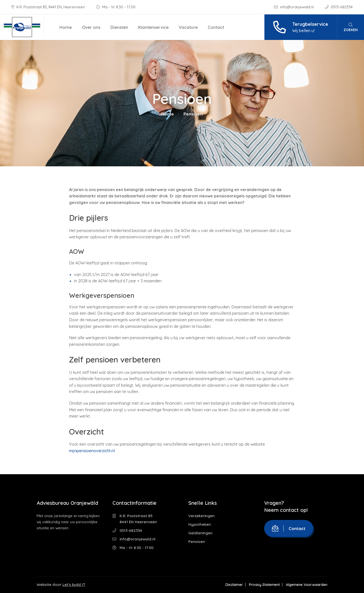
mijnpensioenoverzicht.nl (92, 451)
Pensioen (197, 542)
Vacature (188, 27)
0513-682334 (339, 7)
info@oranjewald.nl (294, 7)
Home (66, 27)
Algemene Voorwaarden (307, 585)
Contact (216, 27)
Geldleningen (200, 533)
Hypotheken (200, 524)
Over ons (91, 27)
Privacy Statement (264, 585)
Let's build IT (74, 585)
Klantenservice (153, 27)
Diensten (119, 27)
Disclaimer (234, 585)
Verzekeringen (201, 516)
